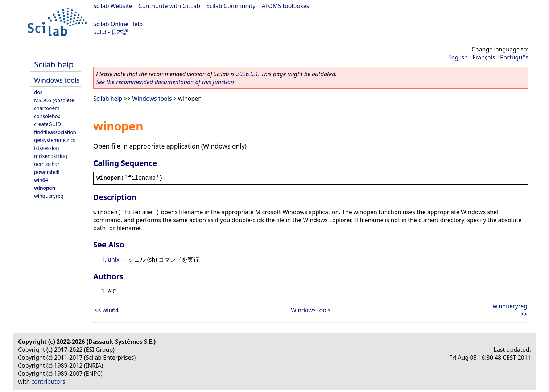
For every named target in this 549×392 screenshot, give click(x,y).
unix (113, 259)
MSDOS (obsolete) (55, 100)
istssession (47, 148)
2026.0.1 (247, 74)
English (458, 57)
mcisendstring (51, 156)
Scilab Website (113, 6)
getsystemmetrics (55, 140)
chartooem (47, 108)
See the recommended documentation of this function (165, 82)
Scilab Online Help (118, 24)
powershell (47, 172)
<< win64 (106, 310)
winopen (45, 188)
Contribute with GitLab (169, 6)
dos (38, 92)
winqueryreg (49, 196)
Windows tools (57, 80)
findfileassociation (55, 132)
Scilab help (54, 64)
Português (514, 57)
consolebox (47, 116)
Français (484, 57)
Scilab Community (231, 6)
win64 (41, 180)
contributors (48, 381)
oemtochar (47, 164)
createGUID (48, 124)
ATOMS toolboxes (286, 6)
